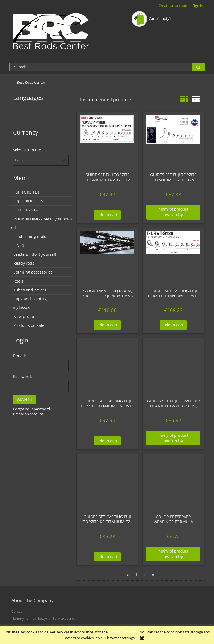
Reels (18, 281)
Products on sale (29, 325)
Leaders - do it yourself (35, 254)
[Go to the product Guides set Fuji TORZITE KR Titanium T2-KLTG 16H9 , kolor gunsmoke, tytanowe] (173, 368)
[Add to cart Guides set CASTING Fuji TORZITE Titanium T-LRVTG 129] (173, 325)
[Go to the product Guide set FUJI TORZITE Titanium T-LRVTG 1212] (107, 142)
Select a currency (27, 150)
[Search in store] (101, 67)
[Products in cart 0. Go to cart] (151, 18)
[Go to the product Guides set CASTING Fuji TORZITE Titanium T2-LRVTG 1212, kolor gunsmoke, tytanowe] (107, 368)
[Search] (198, 67)
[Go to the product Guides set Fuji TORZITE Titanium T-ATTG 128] (173, 142)
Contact (17, 611)
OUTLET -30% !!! (28, 210)
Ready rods (24, 263)
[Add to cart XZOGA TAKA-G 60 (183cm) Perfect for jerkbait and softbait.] (107, 325)
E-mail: (20, 356)
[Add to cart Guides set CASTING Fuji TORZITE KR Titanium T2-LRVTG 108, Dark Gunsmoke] (107, 557)
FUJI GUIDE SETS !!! (31, 201)
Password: (23, 376)
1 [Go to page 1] (136, 575)
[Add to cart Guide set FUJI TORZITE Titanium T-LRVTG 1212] (107, 215)
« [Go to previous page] (128, 575)
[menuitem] (31, 82)
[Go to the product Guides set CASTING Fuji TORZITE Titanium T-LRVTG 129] (173, 258)
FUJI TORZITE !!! (27, 192)
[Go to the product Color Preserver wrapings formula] (173, 484)
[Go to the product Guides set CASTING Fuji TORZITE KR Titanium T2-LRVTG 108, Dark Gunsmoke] (107, 484)
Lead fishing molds (31, 236)
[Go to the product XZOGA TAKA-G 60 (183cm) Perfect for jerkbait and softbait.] (107, 258)
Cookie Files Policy (123, 632)
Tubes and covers (30, 290)
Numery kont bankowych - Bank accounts (43, 618)
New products (26, 316)
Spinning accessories (33, 272)
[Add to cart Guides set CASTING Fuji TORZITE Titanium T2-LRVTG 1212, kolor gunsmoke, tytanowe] (107, 441)
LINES (19, 245)
